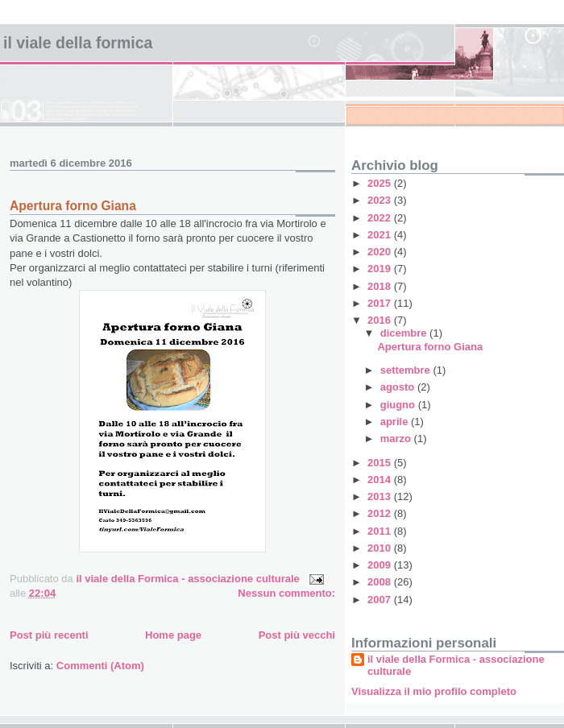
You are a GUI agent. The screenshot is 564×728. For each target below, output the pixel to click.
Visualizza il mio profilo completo (434, 691)
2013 (381, 496)
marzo (397, 438)
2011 (381, 531)
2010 (381, 548)
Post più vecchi (297, 635)
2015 (381, 463)
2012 (381, 513)
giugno (399, 405)
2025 (381, 183)
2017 (381, 303)
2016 (381, 320)
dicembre (405, 333)
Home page (173, 635)
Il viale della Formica (78, 43)
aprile (396, 422)
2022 (381, 218)
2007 (381, 600)
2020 (381, 252)
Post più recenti (49, 635)
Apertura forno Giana (73, 206)
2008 (381, 582)
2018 (381, 286)
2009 (381, 565)
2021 (381, 235)
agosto (399, 387)
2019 (381, 269)
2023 (381, 200)
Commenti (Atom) (100, 666)
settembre (407, 370)
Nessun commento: (286, 593)
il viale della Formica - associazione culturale (456, 665)
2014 (381, 480)
